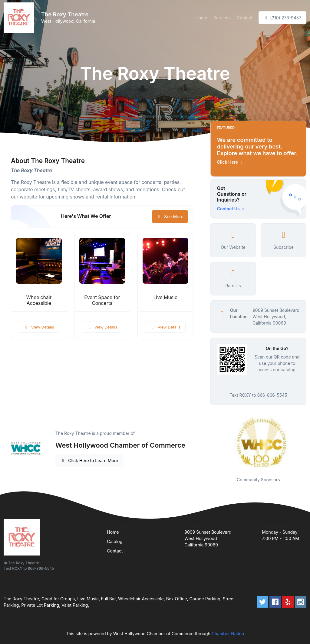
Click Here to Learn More (89, 460)
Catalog (115, 541)
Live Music (165, 297)
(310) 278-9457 (282, 18)
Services (222, 18)
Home (201, 18)
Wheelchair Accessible (39, 300)
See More (170, 217)
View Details (39, 327)
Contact (245, 18)
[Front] (20, 18)
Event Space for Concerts (102, 300)
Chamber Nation (228, 634)
